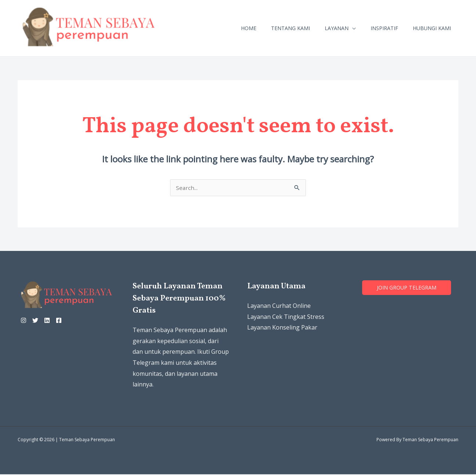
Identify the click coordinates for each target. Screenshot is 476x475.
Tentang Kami (291, 28)
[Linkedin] (56, 321)
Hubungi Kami (432, 28)
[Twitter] (40, 321)
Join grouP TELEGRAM (409, 288)
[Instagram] (24, 321)
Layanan (337, 28)
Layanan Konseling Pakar (282, 328)
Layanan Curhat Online (279, 306)
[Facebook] (72, 321)
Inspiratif (384, 28)
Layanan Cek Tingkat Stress (286, 317)
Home (249, 28)
